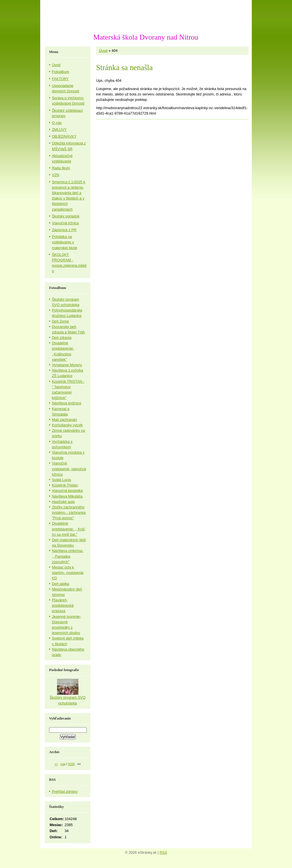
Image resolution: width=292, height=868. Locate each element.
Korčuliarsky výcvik (67, 425)
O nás (57, 123)
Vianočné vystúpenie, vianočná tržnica (69, 469)
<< (56, 764)
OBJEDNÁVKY (64, 136)
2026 (71, 764)
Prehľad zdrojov (65, 791)
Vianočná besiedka (67, 491)
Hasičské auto (63, 502)
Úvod (103, 51)
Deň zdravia (62, 338)
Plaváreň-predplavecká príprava (63, 605)
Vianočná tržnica (65, 223)
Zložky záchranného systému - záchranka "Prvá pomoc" (69, 513)
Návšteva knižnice (67, 403)
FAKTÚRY (60, 79)
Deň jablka (60, 584)
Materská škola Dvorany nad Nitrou (146, 37)
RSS (163, 852)
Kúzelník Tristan (65, 485)
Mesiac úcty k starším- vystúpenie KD (68, 573)
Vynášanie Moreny (67, 365)
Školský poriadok (66, 216)
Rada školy (61, 168)
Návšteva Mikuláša (67, 496)
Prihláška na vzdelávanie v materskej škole (65, 242)
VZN (56, 175)
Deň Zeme (60, 321)
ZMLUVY (59, 130)
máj (63, 764)
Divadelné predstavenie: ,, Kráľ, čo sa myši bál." (69, 529)
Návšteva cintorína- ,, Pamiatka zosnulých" (68, 556)
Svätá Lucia (61, 480)
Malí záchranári (64, 420)
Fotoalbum (60, 72)
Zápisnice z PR (64, 230)
